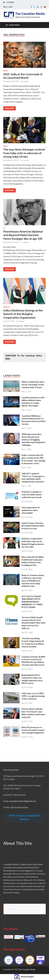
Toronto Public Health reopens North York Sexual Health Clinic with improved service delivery (33, 623)
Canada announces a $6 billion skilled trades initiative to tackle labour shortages (33, 401)
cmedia (26, 81)
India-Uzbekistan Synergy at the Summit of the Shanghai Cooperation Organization (23, 314)
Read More (10, 108)
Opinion (7, 307)
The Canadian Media (27, 969)
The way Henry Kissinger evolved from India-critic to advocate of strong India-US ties (24, 153)
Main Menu (14, 25)
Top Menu (10, 2)
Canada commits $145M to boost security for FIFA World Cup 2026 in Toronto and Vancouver (33, 661)
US (4, 228)
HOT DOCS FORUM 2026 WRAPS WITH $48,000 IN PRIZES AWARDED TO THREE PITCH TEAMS (32, 602)
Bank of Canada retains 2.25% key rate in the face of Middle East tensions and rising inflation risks (33, 581)
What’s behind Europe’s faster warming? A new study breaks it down (33, 385)
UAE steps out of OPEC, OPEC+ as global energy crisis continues (33, 696)
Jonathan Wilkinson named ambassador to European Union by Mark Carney (34, 420)
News (5, 71)
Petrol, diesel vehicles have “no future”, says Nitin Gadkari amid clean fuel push (33, 713)
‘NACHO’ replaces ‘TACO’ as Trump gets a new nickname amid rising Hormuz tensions (33, 477)
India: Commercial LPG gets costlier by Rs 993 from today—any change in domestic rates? (33, 459)
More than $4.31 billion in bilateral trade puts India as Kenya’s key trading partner (33, 561)
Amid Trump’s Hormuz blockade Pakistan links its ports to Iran (33, 526)
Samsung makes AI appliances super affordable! (31, 510)
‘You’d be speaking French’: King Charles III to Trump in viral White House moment (33, 642)
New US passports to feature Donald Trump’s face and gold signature (33, 730)
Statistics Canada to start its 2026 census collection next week (32, 494)
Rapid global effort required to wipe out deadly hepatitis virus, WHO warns (32, 679)
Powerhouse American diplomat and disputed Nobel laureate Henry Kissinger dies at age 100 (23, 235)
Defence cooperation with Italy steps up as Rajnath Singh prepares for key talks (33, 543)
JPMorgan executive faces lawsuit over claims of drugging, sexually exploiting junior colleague (34, 439)
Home (10, 909)
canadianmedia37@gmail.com (23, 801)
